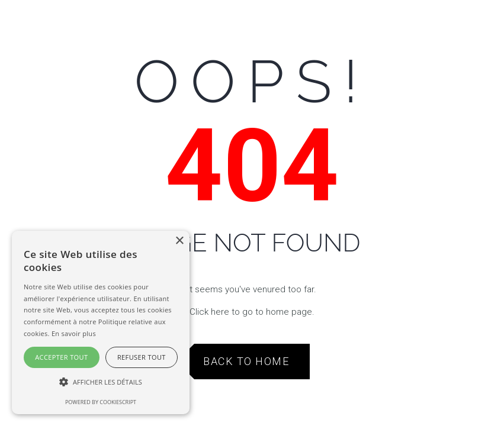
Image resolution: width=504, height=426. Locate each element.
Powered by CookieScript (101, 402)
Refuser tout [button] (142, 357)
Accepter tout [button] (61, 357)
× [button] (179, 241)
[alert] (101, 322)
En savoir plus (74, 333)
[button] (101, 382)
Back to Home (246, 361)
